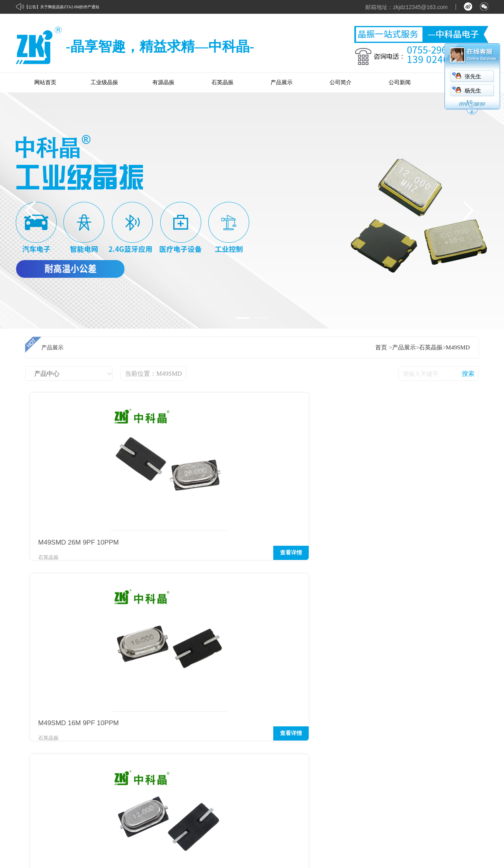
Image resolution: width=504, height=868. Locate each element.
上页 (63, 585)
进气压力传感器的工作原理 (382, 645)
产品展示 (282, 82)
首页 (381, 347)
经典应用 (359, 729)
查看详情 (116, 557)
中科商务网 (447, 829)
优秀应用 (359, 744)
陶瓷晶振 (303, 789)
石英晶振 (222, 82)
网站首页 (45, 82)
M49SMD (458, 347)
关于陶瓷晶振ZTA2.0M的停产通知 (70, 7)
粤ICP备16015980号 (82, 847)
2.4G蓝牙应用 (365, 629)
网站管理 (477, 829)
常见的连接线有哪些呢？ (379, 661)
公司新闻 (400, 82)
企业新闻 (415, 729)
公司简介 (341, 82)
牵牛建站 (417, 829)
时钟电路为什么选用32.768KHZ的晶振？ (87, 676)
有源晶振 (163, 82)
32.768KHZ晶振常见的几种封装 (75, 629)
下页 (112, 585)
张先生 (473, 77)
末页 (137, 585)
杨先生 (473, 91)
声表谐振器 (306, 774)
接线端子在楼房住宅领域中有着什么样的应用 (406, 676)
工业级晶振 (104, 82)
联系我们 (471, 729)
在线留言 (471, 744)
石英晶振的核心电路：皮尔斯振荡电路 (85, 661)
